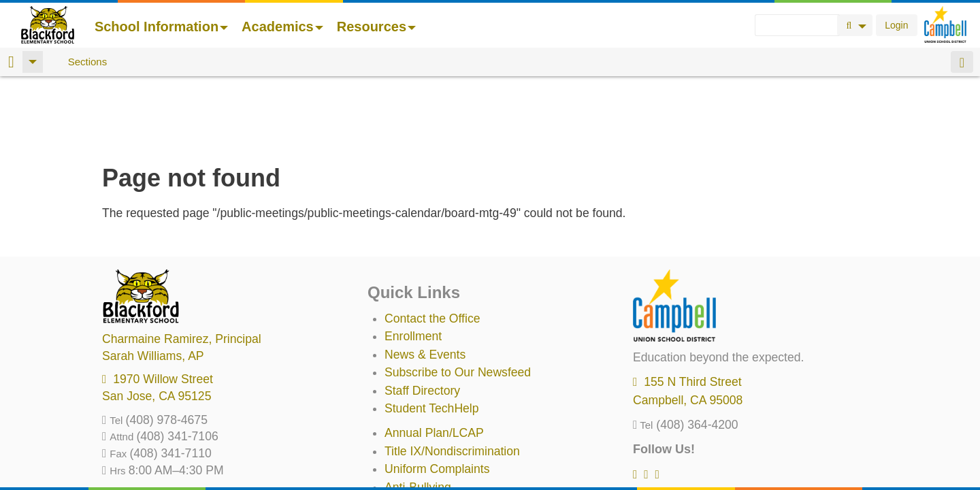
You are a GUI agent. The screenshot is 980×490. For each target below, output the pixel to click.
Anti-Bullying (418, 416)
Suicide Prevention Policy (452, 434)
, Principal (182, 267)
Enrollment (413, 265)
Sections (88, 62)
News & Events (425, 283)
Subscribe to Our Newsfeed (458, 301)
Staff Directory (422, 319)
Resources (376, 27)
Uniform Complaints (437, 397)
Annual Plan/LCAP (434, 361)
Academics (282, 27)
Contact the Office (432, 247)
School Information (161, 27)
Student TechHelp (432, 337)
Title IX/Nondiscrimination (452, 380)
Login (896, 25)
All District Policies (434, 451)
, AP (153, 284)
